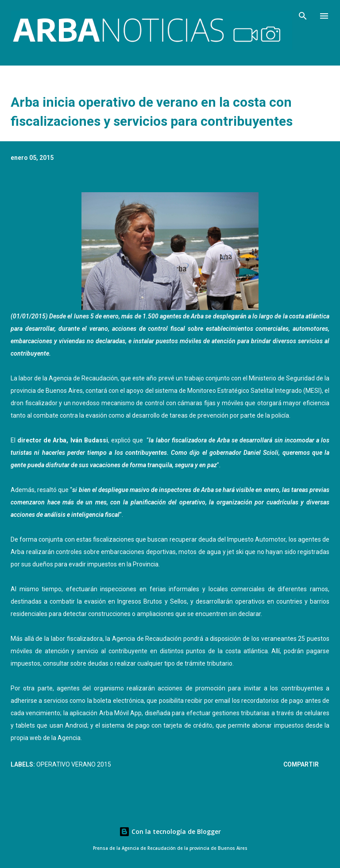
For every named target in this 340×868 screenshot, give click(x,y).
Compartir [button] (301, 764)
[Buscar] (303, 16)
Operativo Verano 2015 (74, 764)
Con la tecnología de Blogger (170, 831)
